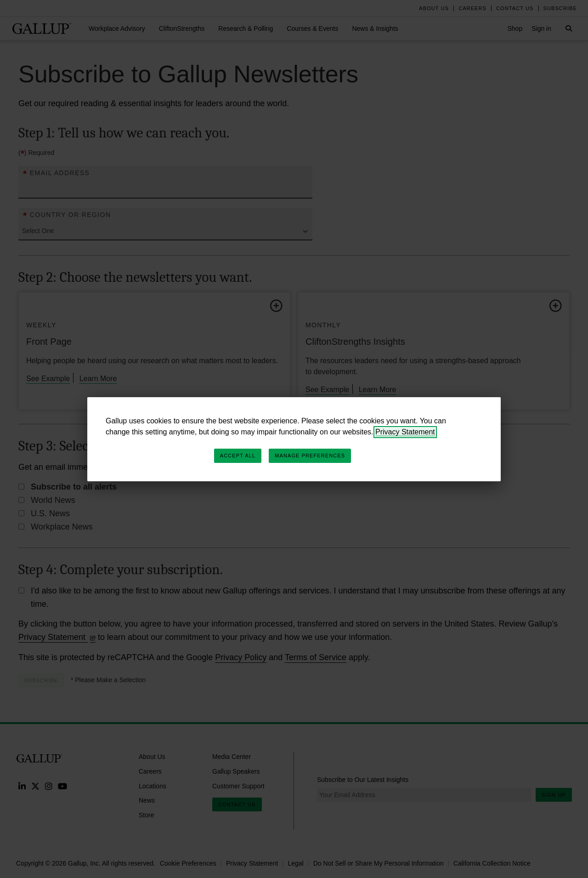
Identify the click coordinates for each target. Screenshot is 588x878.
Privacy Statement (405, 432)
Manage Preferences (310, 456)
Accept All (238, 456)
